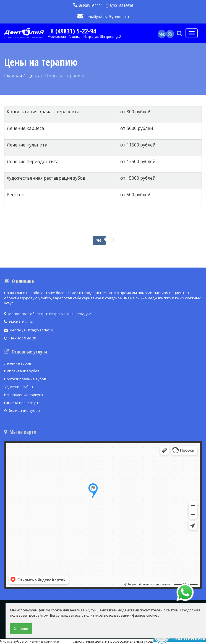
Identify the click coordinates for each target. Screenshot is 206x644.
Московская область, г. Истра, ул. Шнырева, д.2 (84, 37)
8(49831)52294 (88, 6)
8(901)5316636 (119, 6)
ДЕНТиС (66, 641)
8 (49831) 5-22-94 (73, 31)
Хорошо (21, 629)
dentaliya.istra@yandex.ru (103, 17)
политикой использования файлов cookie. (121, 615)
